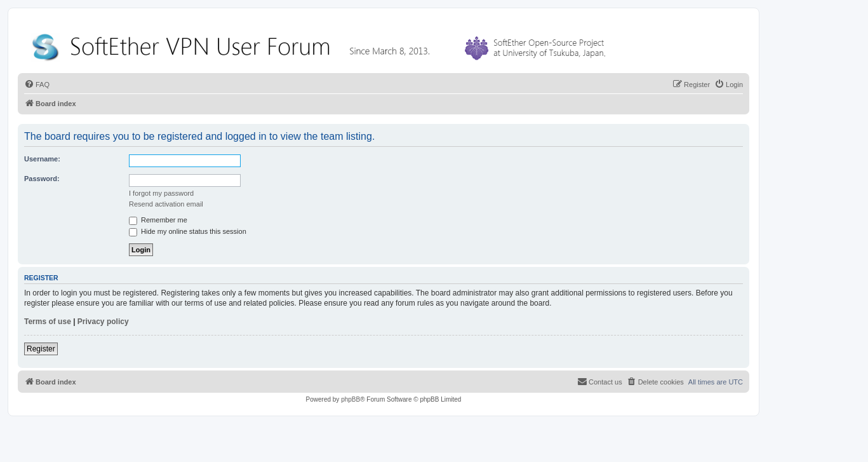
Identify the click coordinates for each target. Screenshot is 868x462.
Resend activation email (166, 204)
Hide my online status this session (188, 231)
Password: (42, 179)
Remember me (158, 220)
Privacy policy (103, 322)
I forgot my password (161, 193)
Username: (42, 159)
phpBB (351, 399)
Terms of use (48, 322)
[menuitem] (37, 85)
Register (41, 349)
